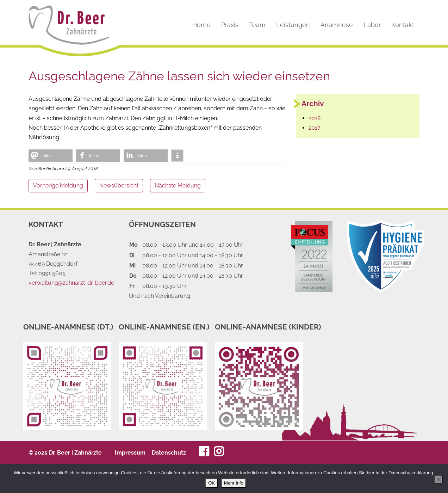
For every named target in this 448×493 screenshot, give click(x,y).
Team (257, 25)
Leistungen (293, 25)
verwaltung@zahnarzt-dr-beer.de (71, 283)
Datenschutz (169, 453)
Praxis (230, 25)
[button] (51, 156)
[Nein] (438, 479)
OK (211, 483)
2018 (315, 118)
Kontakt (403, 25)
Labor (372, 25)
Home (201, 25)
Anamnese (337, 25)
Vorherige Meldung (58, 186)
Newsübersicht (119, 186)
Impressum (130, 453)
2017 (315, 128)
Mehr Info (234, 483)
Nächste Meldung (178, 186)
